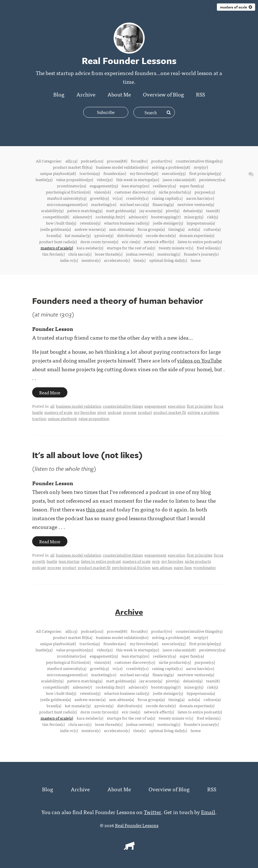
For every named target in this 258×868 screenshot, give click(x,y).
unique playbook (62, 418)
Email (208, 811)
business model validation (79, 406)
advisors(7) (138, 217)
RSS (200, 94)
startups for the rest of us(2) (131, 248)
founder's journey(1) (201, 254)
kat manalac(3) (78, 235)
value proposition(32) (75, 179)
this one (96, 509)
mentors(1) (91, 260)
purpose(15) (205, 192)
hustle (38, 412)
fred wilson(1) (209, 248)
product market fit (170, 412)
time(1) (139, 260)
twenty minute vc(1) (176, 248)
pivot (102, 412)
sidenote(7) (82, 217)
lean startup (69, 561)
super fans (183, 567)
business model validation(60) (122, 167)
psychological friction (131, 567)
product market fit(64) (73, 167)
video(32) (105, 179)
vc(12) (117, 198)
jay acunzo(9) (151, 210)
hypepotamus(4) (201, 223)
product (145, 412)
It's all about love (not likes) (87, 455)
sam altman (162, 567)
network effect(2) (159, 241)
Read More (50, 392)
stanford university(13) (67, 198)
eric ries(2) (131, 241)
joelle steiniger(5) (168, 223)
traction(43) (90, 173)
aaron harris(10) (200, 198)
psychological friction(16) (68, 192)
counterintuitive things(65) (199, 161)
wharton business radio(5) (127, 223)
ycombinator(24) (71, 186)
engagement (155, 406)
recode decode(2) (161, 235)
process (130, 412)
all (52, 406)
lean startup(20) (135, 186)
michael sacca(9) (134, 204)
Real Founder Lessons (137, 825)
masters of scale (236, 7)
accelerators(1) (117, 260)
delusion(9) (193, 210)
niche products (198, 561)
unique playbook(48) (58, 173)
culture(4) (212, 229)
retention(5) (90, 223)
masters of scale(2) (57, 248)
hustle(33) (44, 179)
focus (219, 406)
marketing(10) (104, 204)
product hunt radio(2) (58, 241)
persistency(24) (212, 179)
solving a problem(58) (171, 167)
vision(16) (102, 192)
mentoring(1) (169, 254)
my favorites (85, 412)
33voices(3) (104, 235)
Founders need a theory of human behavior (118, 301)
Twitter (153, 811)
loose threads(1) (109, 254)
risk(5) (212, 217)
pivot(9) (173, 210)
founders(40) (115, 173)
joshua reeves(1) (140, 254)
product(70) (162, 161)
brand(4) (54, 235)
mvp (156, 561)
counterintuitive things (123, 406)
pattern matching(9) (85, 210)
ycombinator (205, 567)
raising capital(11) (167, 198)
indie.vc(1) (69, 260)
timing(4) (176, 229)
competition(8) (56, 217)
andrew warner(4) (90, 229)
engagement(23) (104, 186)
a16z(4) (194, 229)
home (196, 260)
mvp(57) (201, 167)
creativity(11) (137, 198)
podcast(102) (92, 161)
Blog (59, 94)
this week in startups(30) (138, 179)
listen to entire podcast (101, 561)
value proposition (94, 418)
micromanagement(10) (67, 204)
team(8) (213, 210)
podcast (115, 412)
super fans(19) (192, 186)
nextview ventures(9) (196, 204)
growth (39, 561)
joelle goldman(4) (56, 229)
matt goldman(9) (121, 210)
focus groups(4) (151, 229)
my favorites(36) (144, 173)
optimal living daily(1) (168, 260)
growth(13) (99, 198)
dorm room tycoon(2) (99, 241)
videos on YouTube (199, 360)
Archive (86, 94)
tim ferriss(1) (53, 254)
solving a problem (203, 412)
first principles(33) (205, 173)
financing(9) (163, 204)
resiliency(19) (164, 186)
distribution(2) (130, 235)
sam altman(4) (122, 229)
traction (39, 418)
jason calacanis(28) (179, 179)
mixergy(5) (194, 217)
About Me (119, 94)
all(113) (71, 161)
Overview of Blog (163, 94)
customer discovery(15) (135, 192)
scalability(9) (52, 210)
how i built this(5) (61, 223)
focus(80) (139, 161)
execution (177, 406)
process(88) (117, 161)
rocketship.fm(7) (110, 217)
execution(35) (174, 173)
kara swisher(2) (90, 248)
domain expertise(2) (197, 235)
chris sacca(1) (80, 254)
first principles (199, 406)
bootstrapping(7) (166, 217)
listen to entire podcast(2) (200, 241)
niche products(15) (175, 192)
